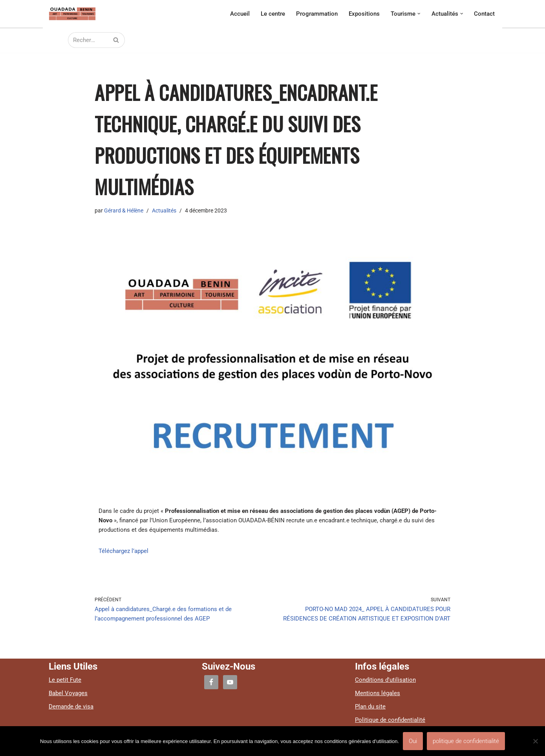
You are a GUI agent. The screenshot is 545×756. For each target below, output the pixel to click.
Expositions (364, 14)
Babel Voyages (68, 693)
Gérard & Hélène (124, 211)
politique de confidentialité (466, 741)
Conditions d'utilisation (385, 680)
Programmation (317, 14)
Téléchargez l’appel (123, 551)
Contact (484, 14)
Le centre (273, 14)
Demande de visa (71, 707)
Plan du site (370, 707)
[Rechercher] (88, 40)
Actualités (164, 211)
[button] (419, 14)
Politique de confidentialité (390, 720)
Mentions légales (378, 693)
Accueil (240, 14)
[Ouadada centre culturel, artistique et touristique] (72, 14)
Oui (413, 741)
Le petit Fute (65, 680)
